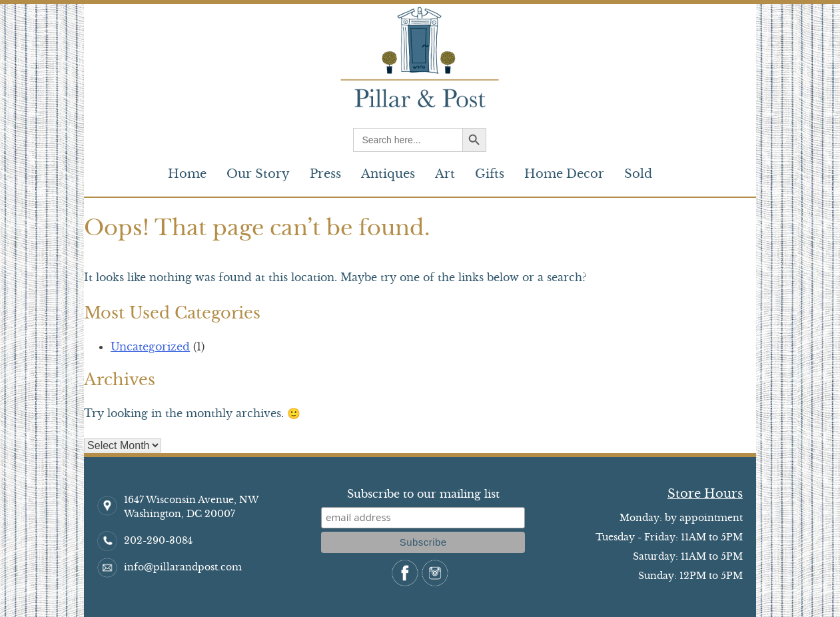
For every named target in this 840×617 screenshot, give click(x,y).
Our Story (258, 174)
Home (187, 174)
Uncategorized (150, 346)
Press (325, 174)
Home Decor (564, 174)
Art (445, 174)
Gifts (490, 174)
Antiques (388, 174)
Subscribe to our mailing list (423, 494)
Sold (638, 174)
